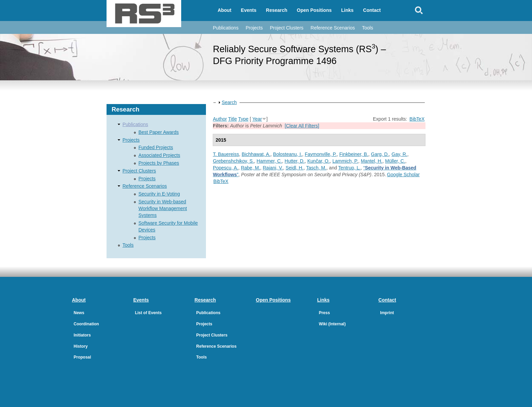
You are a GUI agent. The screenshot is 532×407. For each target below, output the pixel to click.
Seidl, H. (295, 168)
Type (243, 119)
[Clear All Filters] (302, 126)
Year (257, 119)
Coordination (86, 324)
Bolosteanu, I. (288, 154)
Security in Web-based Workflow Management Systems (163, 208)
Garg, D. (380, 154)
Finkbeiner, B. (354, 154)
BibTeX (417, 119)
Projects (254, 28)
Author (220, 119)
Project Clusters (287, 28)
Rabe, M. (251, 168)
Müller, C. (395, 161)
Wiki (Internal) (332, 324)
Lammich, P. (345, 161)
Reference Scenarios (333, 28)
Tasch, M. (316, 168)
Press (325, 313)
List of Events (148, 313)
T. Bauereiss (226, 154)
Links (348, 10)
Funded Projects (156, 147)
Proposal (82, 357)
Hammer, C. (269, 161)
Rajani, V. (273, 168)
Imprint (387, 313)
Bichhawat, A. (256, 154)
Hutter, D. (295, 161)
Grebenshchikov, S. (233, 161)
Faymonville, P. (321, 154)
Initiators (82, 335)
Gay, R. (399, 154)
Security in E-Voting (159, 194)
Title (232, 119)
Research (277, 10)
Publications (226, 28)
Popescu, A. (225, 168)
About (224, 10)
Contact (372, 10)
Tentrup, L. (349, 168)
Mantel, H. (372, 161)
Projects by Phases (159, 163)
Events (249, 10)
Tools (368, 28)
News (79, 313)
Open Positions (314, 10)
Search (229, 102)
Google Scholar (403, 175)
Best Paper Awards (159, 132)
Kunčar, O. (319, 161)
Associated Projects (159, 155)
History (81, 346)
